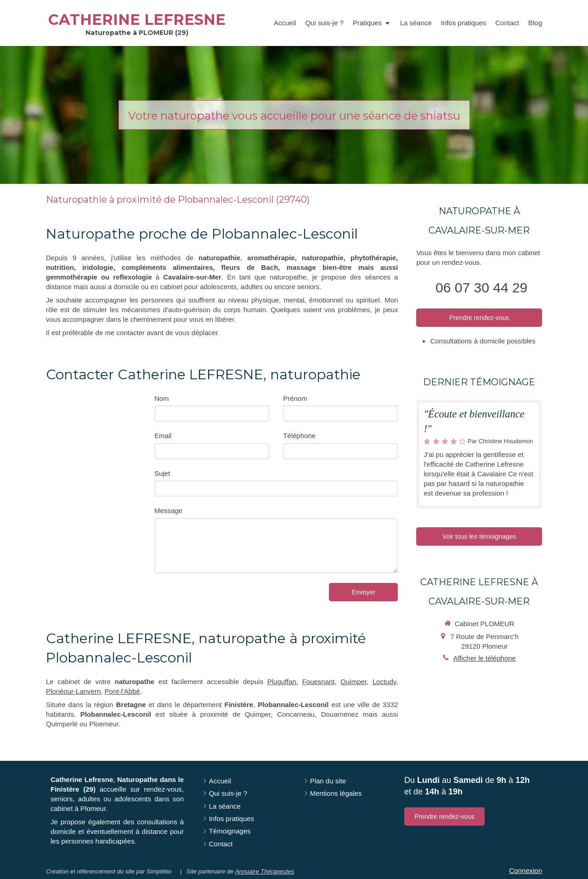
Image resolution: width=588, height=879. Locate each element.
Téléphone (299, 436)
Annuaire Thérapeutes (265, 871)
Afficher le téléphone (484, 658)
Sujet (162, 473)
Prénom (295, 398)
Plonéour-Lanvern (73, 691)
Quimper (353, 682)
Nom (162, 398)
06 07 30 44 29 (481, 288)
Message (168, 511)
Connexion (526, 870)
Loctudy (384, 682)
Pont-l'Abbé (122, 691)
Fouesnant (319, 682)
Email (163, 436)
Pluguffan (282, 682)
